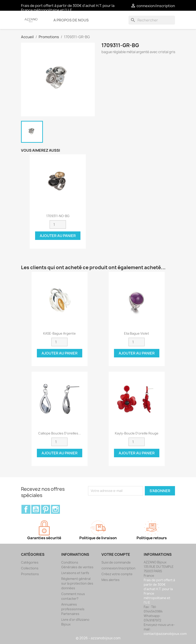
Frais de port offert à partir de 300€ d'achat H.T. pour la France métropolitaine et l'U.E (68, 8)
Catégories (30, 562)
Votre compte (116, 554)
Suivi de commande (116, 562)
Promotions (30, 574)
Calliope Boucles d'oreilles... (60, 433)
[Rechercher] (152, 20)
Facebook (26, 509)
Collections (30, 568)
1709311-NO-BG (58, 216)
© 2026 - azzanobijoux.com (98, 638)
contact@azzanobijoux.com (165, 634)
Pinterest (46, 509)
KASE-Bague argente (59, 333)
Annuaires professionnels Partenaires (73, 609)
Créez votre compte (117, 574)
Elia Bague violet (137, 333)
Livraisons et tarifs (75, 573)
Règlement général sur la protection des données (77, 583)
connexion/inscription (118, 568)
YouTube (36, 509)
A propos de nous (71, 20)
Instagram (55, 509)
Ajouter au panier (58, 236)
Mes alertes (111, 580)
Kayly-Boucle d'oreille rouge (137, 433)
